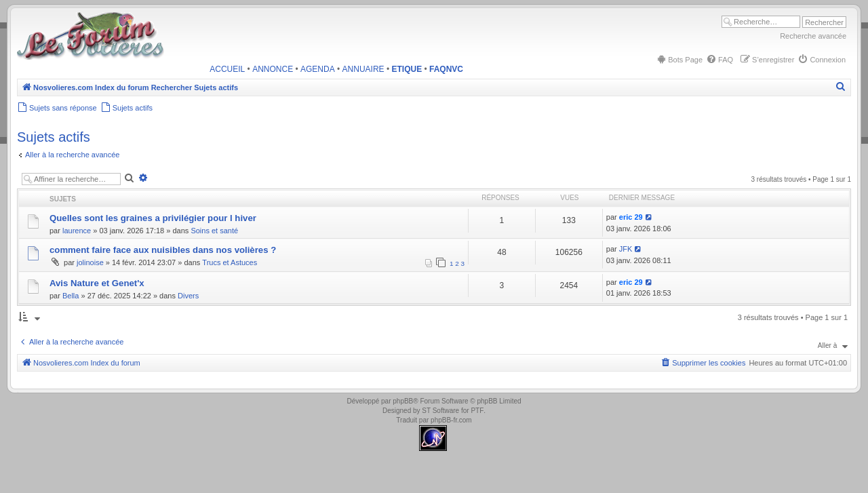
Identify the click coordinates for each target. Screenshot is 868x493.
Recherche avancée (813, 36)
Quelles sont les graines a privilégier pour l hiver (153, 218)
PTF (477, 411)
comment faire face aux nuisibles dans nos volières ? (163, 250)
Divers (188, 296)
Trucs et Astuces (230, 262)
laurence (77, 231)
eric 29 (631, 217)
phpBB (403, 401)
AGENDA (318, 69)
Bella (71, 296)
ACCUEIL (227, 69)
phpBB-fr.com (451, 420)
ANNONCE (273, 69)
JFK (626, 249)
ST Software (440, 411)
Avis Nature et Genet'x (97, 283)
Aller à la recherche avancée (72, 155)
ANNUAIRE (363, 69)
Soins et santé (214, 231)
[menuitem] (679, 60)
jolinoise (90, 262)
